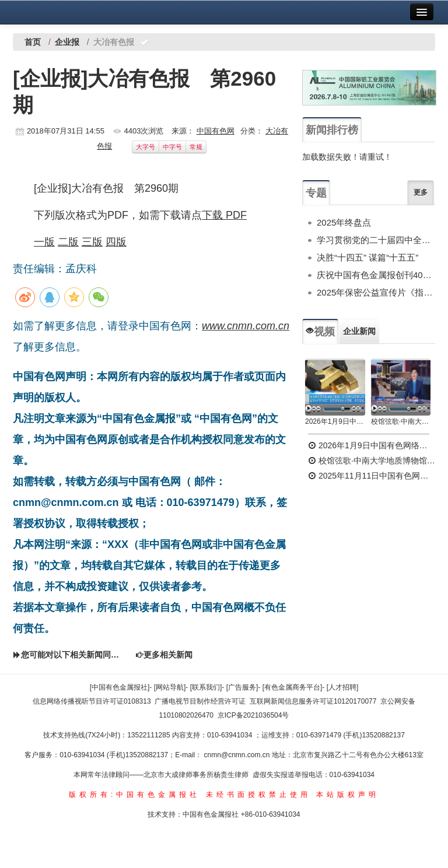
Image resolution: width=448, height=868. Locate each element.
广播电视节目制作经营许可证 (200, 701)
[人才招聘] (343, 687)
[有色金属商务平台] (293, 687)
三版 (92, 242)
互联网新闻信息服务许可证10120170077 (313, 701)
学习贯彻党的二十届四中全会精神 (376, 240)
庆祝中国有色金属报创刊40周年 (376, 275)
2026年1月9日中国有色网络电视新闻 (335, 421)
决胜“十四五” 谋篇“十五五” (367, 257)
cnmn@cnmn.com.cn (238, 755)
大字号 (146, 147)
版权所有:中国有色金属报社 (134, 795)
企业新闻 (359, 331)
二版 (68, 242)
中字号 (172, 147)
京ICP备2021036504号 (253, 715)
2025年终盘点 (344, 222)
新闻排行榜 (332, 130)
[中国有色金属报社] (120, 687)
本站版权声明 (348, 795)
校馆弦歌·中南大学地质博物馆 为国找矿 (372, 461)
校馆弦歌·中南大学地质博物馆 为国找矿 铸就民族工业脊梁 (401, 421)
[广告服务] (242, 687)
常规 (196, 147)
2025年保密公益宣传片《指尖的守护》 (376, 292)
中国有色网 (216, 131)
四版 (116, 242)
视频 (320, 332)
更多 (421, 192)
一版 (44, 242)
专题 (316, 193)
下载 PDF (224, 215)
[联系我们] (206, 687)
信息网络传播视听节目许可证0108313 (92, 701)
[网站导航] (170, 687)
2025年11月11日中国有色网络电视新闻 (372, 476)
